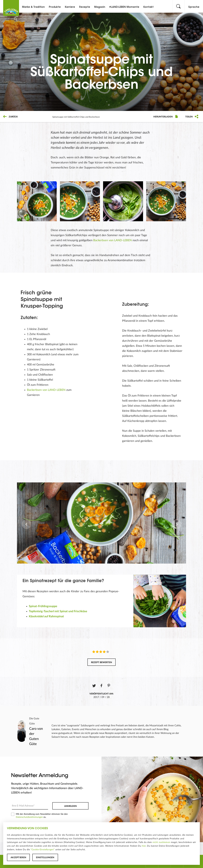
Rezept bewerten (101, 662)
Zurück (10, 117)
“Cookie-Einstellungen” (43, 850)
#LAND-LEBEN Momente (124, 7)
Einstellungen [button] (45, 858)
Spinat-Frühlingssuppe (43, 606)
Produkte (55, 7)
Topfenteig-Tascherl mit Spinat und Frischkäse (58, 611)
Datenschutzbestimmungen (29, 817)
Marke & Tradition (33, 7)
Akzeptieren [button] (18, 858)
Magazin (100, 7)
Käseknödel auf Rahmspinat (46, 616)
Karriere (70, 7)
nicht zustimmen (161, 842)
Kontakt (148, 7)
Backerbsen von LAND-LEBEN (113, 240)
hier (144, 846)
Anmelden (70, 806)
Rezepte (85, 7)
